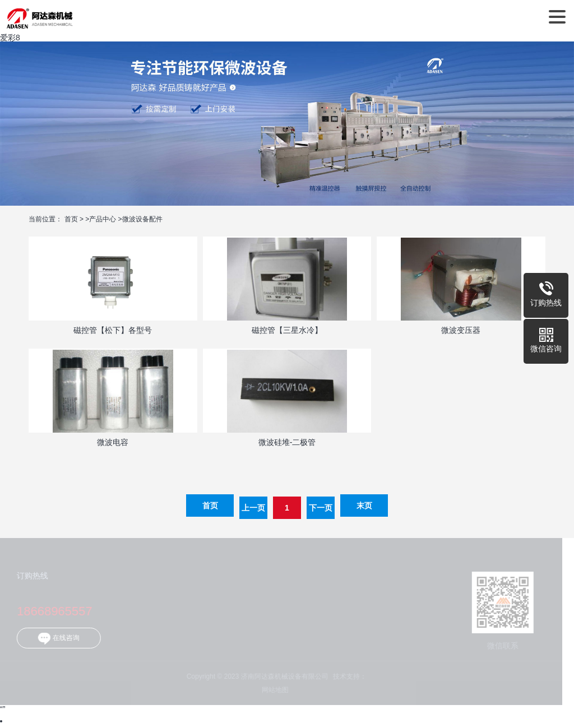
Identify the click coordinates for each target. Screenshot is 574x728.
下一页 (321, 508)
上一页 (253, 508)
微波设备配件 (142, 219)
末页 (364, 506)
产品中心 (103, 219)
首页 (71, 219)
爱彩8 (10, 38)
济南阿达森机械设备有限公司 (40, 17)
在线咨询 (55, 639)
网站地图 (271, 690)
